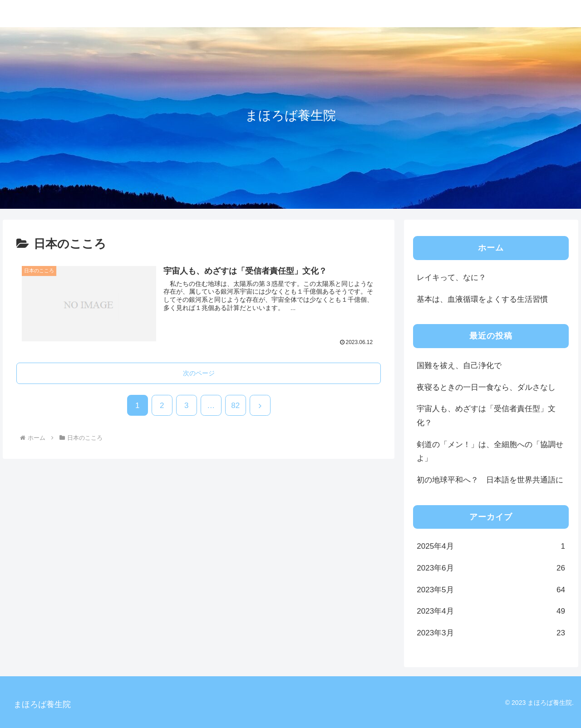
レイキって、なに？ (451, 278)
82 (235, 406)
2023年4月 (491, 612)
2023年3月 (491, 633)
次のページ (199, 373)
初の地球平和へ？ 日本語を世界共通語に (490, 480)
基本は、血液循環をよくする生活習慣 (482, 299)
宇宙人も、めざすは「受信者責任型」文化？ (486, 416)
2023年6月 (491, 568)
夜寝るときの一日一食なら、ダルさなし (486, 387)
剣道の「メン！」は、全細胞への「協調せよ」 (490, 452)
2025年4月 (491, 547)
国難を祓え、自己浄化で (459, 366)
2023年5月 (491, 590)
